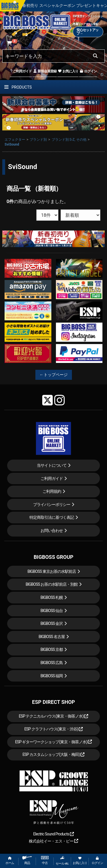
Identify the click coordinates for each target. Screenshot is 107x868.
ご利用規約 (52, 491)
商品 (27, 860)
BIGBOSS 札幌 (52, 597)
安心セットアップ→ (87, 32)
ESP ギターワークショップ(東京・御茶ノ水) (54, 742)
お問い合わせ (52, 531)
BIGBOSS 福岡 (52, 676)
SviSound (12, 144)
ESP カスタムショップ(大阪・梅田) (54, 754)
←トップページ (54, 375)
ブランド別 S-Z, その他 (69, 140)
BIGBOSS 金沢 (52, 623)
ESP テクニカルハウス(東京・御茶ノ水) (54, 716)
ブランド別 (38, 140)
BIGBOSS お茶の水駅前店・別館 (52, 584)
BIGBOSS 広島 (52, 663)
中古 (45, 860)
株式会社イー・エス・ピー (53, 841)
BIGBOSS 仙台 (52, 611)
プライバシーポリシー (52, 504)
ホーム (10, 861)
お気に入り (68, 71)
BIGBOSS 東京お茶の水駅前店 (52, 571)
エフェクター (15, 140)
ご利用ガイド (21, 71)
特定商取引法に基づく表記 (52, 517)
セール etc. (62, 861)
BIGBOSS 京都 (52, 649)
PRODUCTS (18, 87)
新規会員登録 (45, 71)
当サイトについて (52, 465)
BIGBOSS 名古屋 (52, 637)
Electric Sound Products (53, 834)
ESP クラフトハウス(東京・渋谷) (53, 729)
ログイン (88, 71)
